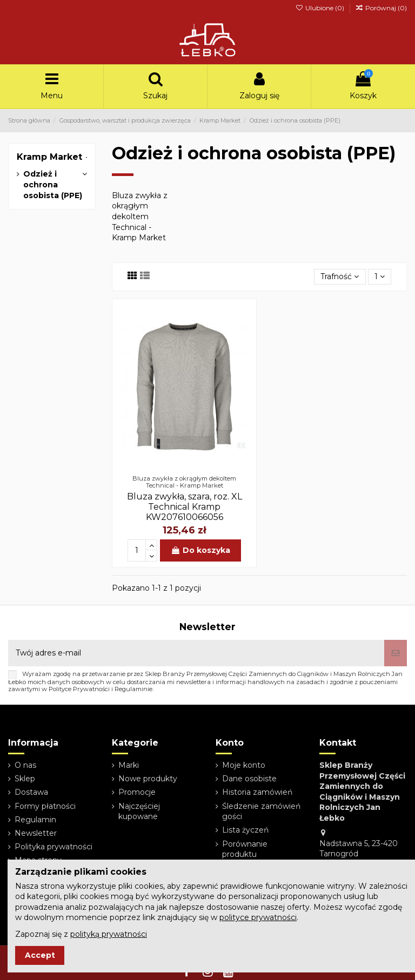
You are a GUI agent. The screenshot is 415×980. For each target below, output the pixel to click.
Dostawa (31, 792)
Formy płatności (45, 806)
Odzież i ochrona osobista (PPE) (53, 184)
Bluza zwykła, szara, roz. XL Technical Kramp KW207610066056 (185, 507)
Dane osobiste (249, 779)
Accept (40, 955)
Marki (129, 765)
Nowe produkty (148, 779)
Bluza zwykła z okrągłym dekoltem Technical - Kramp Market (140, 217)
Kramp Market (49, 157)
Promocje (137, 792)
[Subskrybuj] (396, 653)
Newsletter (36, 833)
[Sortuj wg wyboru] (340, 277)
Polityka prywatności (53, 847)
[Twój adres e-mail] (196, 653)
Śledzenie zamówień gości (261, 812)
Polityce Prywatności (79, 689)
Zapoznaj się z (81, 934)
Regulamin (35, 820)
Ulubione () (320, 8)
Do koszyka (200, 550)
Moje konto (244, 765)
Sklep (25, 779)
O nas (25, 765)
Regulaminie (133, 689)
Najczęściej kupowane (139, 812)
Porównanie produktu (245, 849)
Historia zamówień (257, 792)
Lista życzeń (245, 830)
